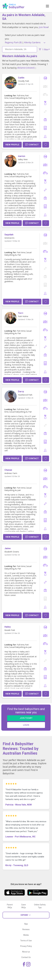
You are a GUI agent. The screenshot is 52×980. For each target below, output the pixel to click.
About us (26, 952)
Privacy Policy (26, 946)
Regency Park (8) (13, 42)
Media (26, 935)
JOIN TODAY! (26, 718)
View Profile (12, 145)
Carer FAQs (24, 906)
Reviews (26, 929)
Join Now (43, 27)
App (26, 924)
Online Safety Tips (40, 906)
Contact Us (26, 957)
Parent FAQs (10, 906)
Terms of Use (26, 941)
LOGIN (26, 725)
